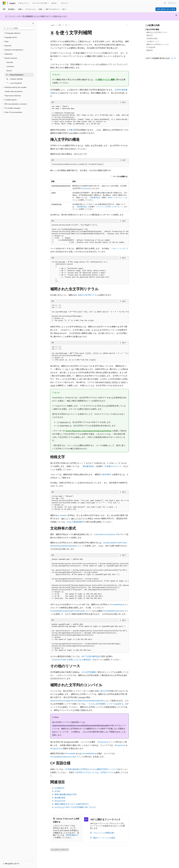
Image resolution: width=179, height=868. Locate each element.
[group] (89, 115)
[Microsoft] (4, 3)
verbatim (63, 515)
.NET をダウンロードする (166, 9)
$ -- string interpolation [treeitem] (15, 75)
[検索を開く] (165, 3)
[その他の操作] (127, 25)
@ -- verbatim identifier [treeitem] (15, 79)
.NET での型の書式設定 (91, 656)
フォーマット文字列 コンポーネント (109, 207)
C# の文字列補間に (89, 672)
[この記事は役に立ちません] (175, 58)
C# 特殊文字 (60, 788)
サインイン (172, 3)
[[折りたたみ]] (33, 23)
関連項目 (150, 50)
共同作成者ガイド (66, 836)
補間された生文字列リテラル (157, 32)
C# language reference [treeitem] (12, 33)
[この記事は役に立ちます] (172, 58)
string (69, 522)
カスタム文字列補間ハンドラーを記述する (106, 704)
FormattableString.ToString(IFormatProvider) (68, 611)
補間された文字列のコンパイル (158, 44)
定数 (71, 130)
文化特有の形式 (152, 38)
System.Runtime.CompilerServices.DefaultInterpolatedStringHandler (77, 701)
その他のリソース (153, 41)
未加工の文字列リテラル (88, 295)
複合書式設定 (95, 197)
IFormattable (70, 753)
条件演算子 (107, 474)
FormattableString (117, 604)
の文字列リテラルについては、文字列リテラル (94, 772)
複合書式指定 (60, 798)
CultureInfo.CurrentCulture (105, 534)
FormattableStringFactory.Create (63, 757)
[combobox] (18, 28)
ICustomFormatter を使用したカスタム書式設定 (71, 659)
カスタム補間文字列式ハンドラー (103, 769)
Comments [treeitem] (10, 66)
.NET (60, 25)
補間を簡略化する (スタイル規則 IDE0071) (72, 804)
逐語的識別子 (79, 522)
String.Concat (56, 748)
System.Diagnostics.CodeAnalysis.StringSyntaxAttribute (89, 431)
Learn (53, 25)
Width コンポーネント (116, 197)
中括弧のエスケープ (113, 466)
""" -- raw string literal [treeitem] (14, 83)
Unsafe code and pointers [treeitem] (14, 91)
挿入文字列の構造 (153, 29)
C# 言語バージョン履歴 (105, 79)
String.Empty (86, 188)
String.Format (103, 742)
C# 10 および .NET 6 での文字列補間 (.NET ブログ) (75, 807)
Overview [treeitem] (10, 62)
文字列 (57, 791)
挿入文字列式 (82, 769)
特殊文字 (150, 35)
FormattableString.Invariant (113, 611)
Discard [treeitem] (9, 71)
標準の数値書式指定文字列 (66, 794)
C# (66, 25)
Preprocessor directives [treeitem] (13, 96)
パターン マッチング (120, 248)
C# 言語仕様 (70, 769)
